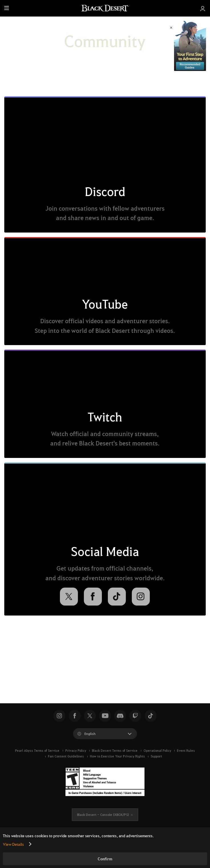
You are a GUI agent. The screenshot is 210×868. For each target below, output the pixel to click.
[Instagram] (141, 597)
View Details (13, 844)
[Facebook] (93, 597)
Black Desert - (103, 815)
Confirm (105, 859)
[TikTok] (117, 597)
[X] (69, 597)
